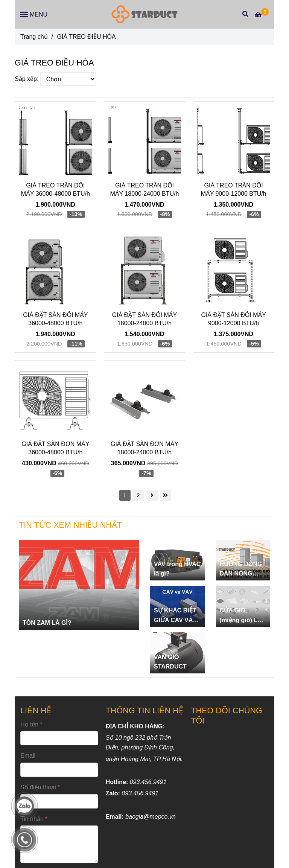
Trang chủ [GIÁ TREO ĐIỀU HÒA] (34, 37)
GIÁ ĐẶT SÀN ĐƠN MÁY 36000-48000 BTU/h (55, 448)
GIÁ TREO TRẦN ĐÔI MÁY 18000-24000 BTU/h (145, 190)
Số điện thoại (38, 787)
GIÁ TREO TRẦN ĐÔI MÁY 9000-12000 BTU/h (234, 190)
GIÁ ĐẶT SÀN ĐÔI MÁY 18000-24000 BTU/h (144, 319)
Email (28, 756)
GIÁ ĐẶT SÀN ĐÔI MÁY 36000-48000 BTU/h (55, 319)
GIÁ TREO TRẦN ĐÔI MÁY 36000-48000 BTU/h (56, 190)
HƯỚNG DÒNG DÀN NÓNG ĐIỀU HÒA (241, 570)
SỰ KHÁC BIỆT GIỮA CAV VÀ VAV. (175, 616)
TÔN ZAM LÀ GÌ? (47, 623)
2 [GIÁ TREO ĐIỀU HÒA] (138, 495)
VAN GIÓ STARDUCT (170, 662)
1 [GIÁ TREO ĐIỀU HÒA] (125, 495)
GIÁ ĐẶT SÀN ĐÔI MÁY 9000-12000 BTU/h (233, 319)
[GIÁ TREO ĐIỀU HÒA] (144, 14)
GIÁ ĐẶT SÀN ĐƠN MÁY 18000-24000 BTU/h (144, 448)
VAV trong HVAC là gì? (177, 569)
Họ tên (29, 724)
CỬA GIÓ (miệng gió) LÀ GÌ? (241, 616)
